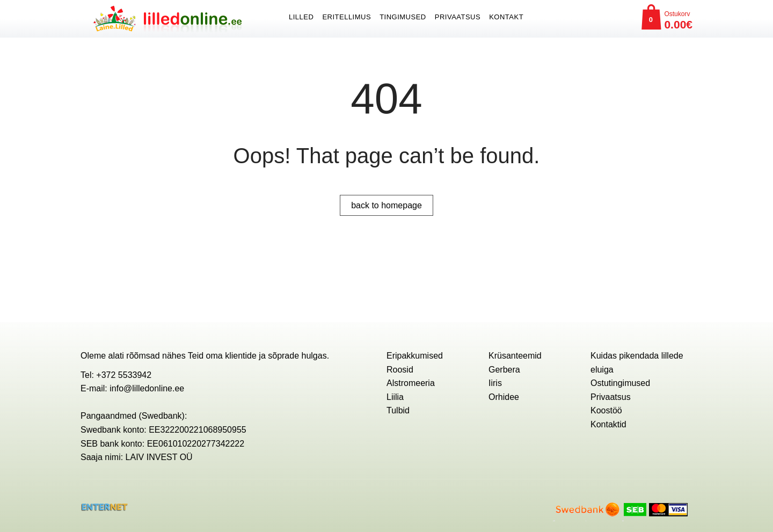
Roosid (400, 370)
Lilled (301, 17)
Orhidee (504, 397)
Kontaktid (608, 424)
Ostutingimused (620, 383)
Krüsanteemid (515, 356)
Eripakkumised (415, 356)
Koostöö (606, 410)
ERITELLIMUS (347, 17)
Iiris (495, 383)
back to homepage (386, 205)
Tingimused (403, 17)
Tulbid (398, 410)
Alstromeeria (411, 383)
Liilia (395, 397)
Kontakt (506, 17)
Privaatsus (458, 17)
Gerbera (504, 370)
